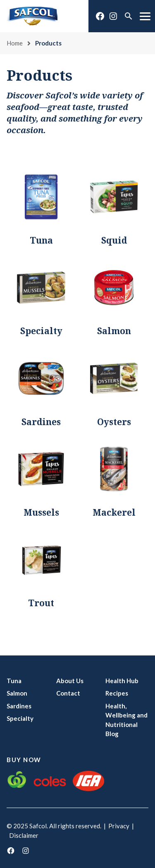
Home (15, 43)
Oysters (114, 422)
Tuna (41, 240)
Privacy (119, 826)
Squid (114, 240)
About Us (70, 681)
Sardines (41, 422)
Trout (41, 603)
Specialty (41, 331)
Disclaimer (24, 835)
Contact (68, 693)
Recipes (117, 693)
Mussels (41, 512)
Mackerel (114, 512)
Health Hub (122, 681)
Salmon (114, 331)
